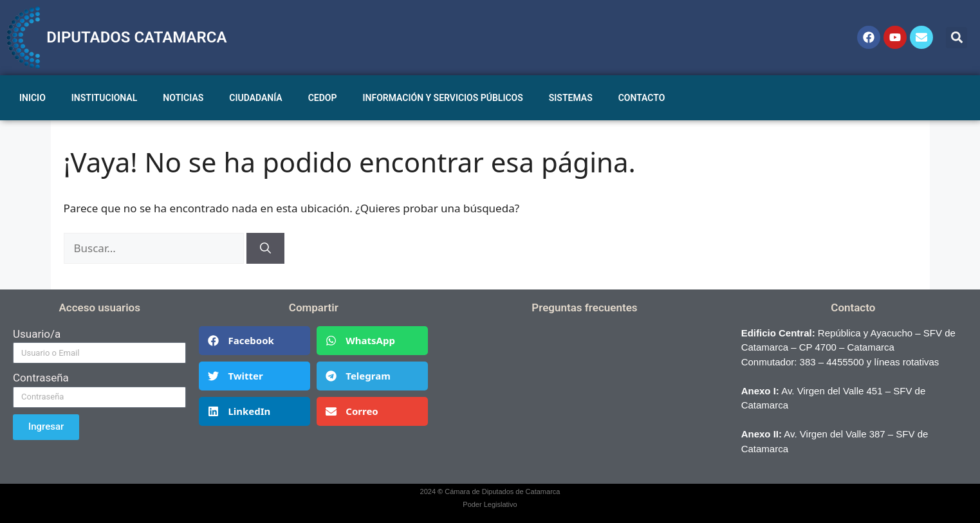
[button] (957, 38)
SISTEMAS (571, 98)
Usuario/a (37, 334)
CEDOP (323, 98)
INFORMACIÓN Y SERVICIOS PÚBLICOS (443, 98)
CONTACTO (642, 98)
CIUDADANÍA (255, 98)
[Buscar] (265, 248)
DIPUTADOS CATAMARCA (136, 37)
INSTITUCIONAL (104, 98)
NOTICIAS (183, 98)
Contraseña (41, 378)
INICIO (32, 98)
